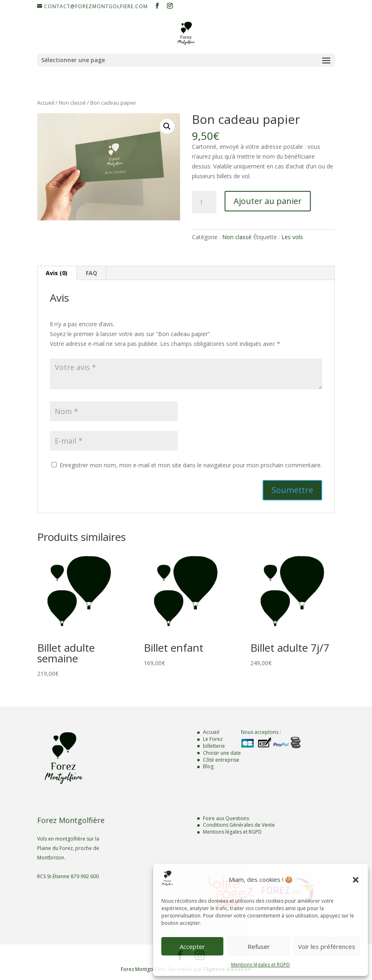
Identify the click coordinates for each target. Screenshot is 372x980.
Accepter (192, 946)
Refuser (259, 946)
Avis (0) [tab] (57, 273)
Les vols (292, 237)
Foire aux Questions (226, 818)
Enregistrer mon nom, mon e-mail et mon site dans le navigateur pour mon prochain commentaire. (191, 465)
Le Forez (213, 739)
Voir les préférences (327, 946)
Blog (208, 766)
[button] (356, 880)
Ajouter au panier (268, 201)
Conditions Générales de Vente (239, 825)
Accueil (46, 103)
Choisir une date (222, 753)
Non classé (72, 103)
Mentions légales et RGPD (261, 965)
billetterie (214, 746)
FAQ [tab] (91, 273)
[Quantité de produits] (204, 202)
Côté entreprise (221, 760)
